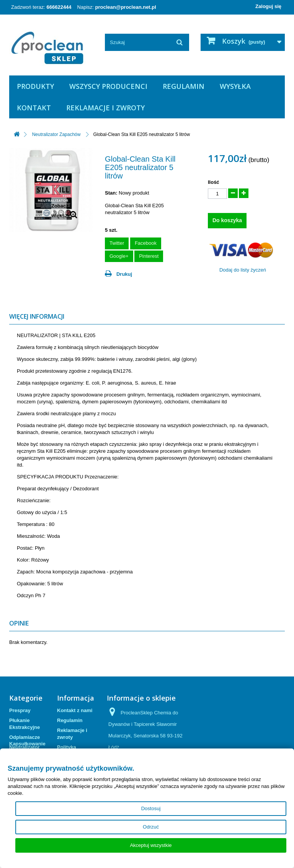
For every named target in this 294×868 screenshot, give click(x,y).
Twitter (117, 243)
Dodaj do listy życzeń (243, 270)
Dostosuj (151, 808)
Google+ (119, 256)
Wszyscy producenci (108, 86)
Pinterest (149, 256)
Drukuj (124, 274)
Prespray (20, 710)
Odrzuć (151, 827)
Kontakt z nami (75, 710)
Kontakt (34, 108)
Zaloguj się (268, 6)
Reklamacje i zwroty (105, 108)
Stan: (111, 193)
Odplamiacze (24, 737)
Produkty (35, 86)
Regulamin (184, 86)
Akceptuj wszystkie (151, 845)
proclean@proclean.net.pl (126, 7)
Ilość (214, 182)
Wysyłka (235, 86)
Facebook (146, 243)
